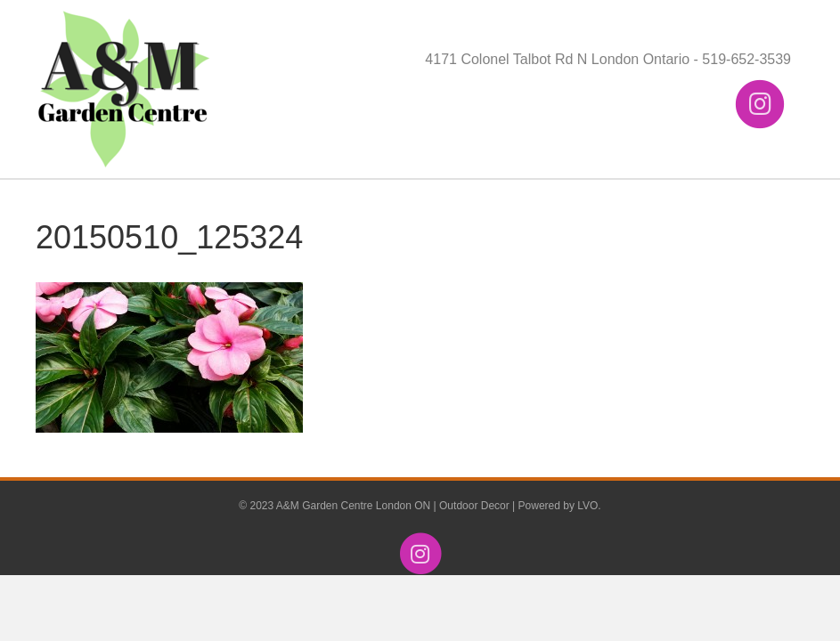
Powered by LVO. (560, 506)
